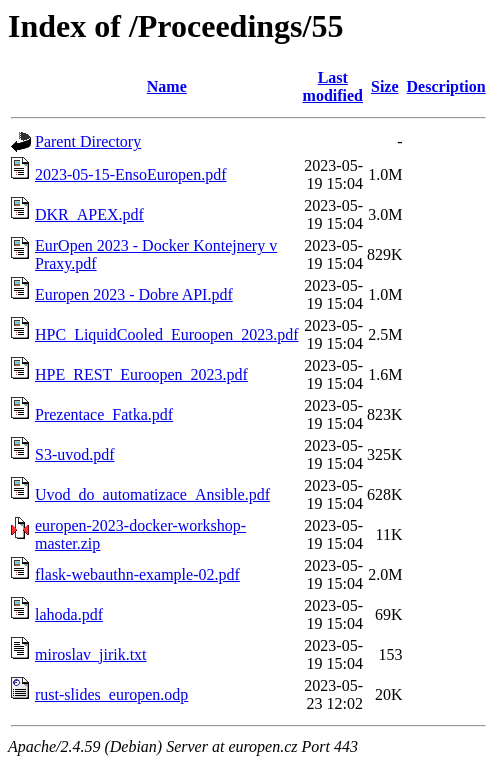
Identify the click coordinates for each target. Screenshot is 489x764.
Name (167, 86)
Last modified (333, 86)
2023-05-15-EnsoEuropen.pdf (131, 174)
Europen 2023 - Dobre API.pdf (134, 294)
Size (385, 86)
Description (446, 86)
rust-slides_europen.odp (111, 694)
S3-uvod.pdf (75, 454)
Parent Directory (88, 141)
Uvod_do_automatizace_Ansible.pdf (152, 494)
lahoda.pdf (69, 614)
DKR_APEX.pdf (89, 214)
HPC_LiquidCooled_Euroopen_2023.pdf (167, 334)
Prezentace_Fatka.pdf (104, 414)
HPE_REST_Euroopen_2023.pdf (141, 374)
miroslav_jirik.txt (91, 654)
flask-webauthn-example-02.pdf (137, 574)
